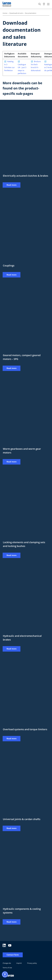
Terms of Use (7, 968)
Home (5, 13)
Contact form (13, 955)
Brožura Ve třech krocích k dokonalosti (36, 66)
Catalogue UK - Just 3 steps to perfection (22, 69)
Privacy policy (32, 963)
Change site (7, 963)
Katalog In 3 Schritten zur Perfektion (9, 66)
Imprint (19, 963)
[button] (5, 974)
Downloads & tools (16, 13)
